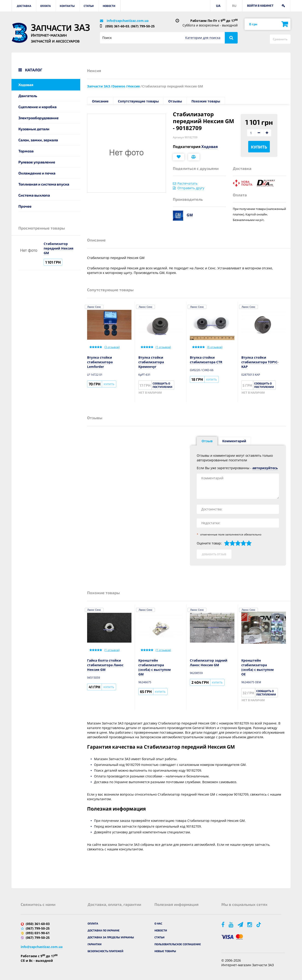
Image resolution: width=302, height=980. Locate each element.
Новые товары (165, 951)
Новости (109, 6)
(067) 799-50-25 (143, 26)
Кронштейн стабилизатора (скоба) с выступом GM (155, 667)
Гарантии (95, 944)
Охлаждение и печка (37, 173)
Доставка (24, 6)
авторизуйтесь (265, 468)
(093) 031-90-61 (38, 933)
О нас (158, 923)
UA (218, 6)
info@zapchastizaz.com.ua (128, 21)
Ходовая (26, 85)
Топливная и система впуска (44, 184)
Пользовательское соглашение (178, 944)
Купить (259, 147)
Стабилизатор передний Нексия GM (58, 248)
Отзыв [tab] (207, 441)
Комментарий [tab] (234, 441)
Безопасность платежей (105, 951)
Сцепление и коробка (37, 107)
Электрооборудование (38, 118)
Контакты (67, 6)
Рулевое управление (37, 162)
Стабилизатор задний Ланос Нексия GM (209, 663)
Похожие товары (206, 101)
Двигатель (28, 96)
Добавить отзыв (214, 554)
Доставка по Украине (104, 930)
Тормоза (26, 151)
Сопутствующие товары (138, 101)
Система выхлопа (34, 195)
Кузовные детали (34, 129)
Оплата (46, 6)
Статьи (89, 6)
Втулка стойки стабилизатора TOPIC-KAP (260, 362)
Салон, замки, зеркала (38, 140)
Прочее (25, 206)
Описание (100, 101)
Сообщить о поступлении (162, 385)
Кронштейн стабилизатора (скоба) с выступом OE (258, 667)
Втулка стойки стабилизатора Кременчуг (151, 362)
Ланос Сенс (94, 307)
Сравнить (280, 39)
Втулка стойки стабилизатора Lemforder (100, 362)
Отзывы (175, 101)
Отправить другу (191, 188)
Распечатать (187, 183)
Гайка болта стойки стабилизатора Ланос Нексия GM (105, 665)
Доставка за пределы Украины (111, 937)
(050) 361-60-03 (117, 26)
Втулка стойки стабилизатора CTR (206, 360)
